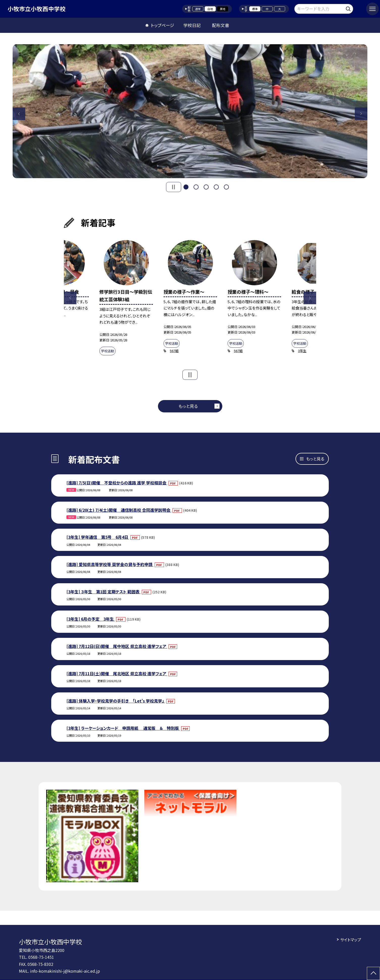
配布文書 (221, 25)
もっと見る (188, 406)
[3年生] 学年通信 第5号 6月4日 (98, 537)
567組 (174, 351)
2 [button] (196, 187)
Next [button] (361, 114)
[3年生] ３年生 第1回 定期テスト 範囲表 (103, 592)
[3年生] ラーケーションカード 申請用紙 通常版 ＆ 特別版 (123, 728)
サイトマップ (351, 940)
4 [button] (216, 187)
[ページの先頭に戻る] (373, 973)
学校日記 (192, 25)
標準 (255, 9)
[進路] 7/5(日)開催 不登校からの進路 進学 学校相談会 (117, 483)
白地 (210, 9)
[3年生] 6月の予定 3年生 (91, 619)
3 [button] (206, 187)
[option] (190, 111)
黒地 (223, 9)
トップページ (162, 25)
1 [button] (186, 187)
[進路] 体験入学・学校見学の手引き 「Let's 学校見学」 (116, 701)
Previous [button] (19, 114)
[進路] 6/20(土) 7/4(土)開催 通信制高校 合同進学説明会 (119, 510)
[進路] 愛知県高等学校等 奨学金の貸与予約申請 (110, 564)
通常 (198, 9)
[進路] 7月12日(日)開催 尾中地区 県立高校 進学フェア (117, 646)
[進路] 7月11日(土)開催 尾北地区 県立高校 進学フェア (117, 673)
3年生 (302, 351)
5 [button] (226, 187)
